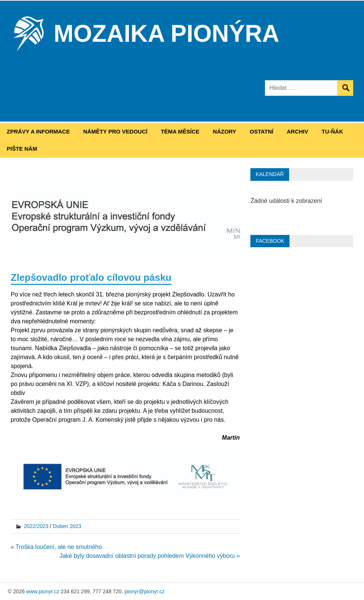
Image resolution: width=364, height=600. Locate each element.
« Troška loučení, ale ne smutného (56, 547)
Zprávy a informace (38, 131)
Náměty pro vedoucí (115, 131)
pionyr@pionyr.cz (145, 591)
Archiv (298, 131)
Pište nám (22, 149)
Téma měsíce (180, 131)
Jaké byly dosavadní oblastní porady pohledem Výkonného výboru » (150, 556)
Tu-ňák (332, 131)
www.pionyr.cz (43, 591)
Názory (224, 131)
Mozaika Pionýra (167, 34)
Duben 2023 (67, 526)
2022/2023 (36, 526)
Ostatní (262, 131)
